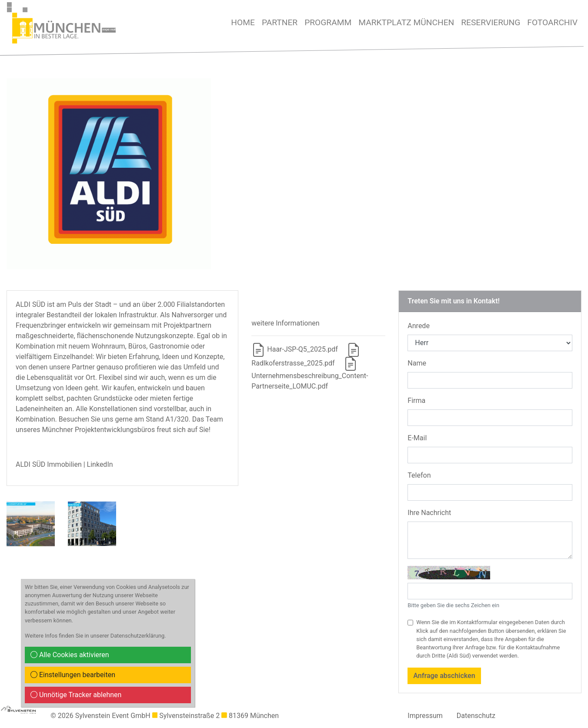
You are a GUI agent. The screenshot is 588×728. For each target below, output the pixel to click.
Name (417, 363)
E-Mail (417, 438)
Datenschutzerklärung (138, 636)
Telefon (419, 475)
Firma (416, 401)
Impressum (425, 716)
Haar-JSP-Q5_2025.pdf (294, 349)
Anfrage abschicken (444, 676)
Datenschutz (476, 716)
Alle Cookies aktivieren (70, 655)
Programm (328, 22)
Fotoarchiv (552, 22)
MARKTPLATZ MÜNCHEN (406, 22)
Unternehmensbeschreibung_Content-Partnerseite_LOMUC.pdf (310, 375)
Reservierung (491, 22)
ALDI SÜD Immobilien (49, 464)
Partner (280, 22)
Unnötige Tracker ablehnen (76, 695)
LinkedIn (100, 464)
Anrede (419, 326)
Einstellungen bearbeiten (73, 675)
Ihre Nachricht (429, 513)
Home (243, 22)
